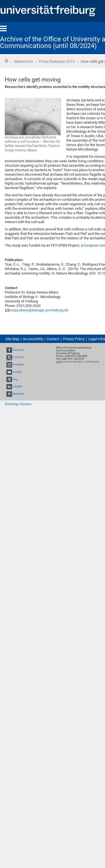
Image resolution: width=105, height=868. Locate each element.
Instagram (18, 364)
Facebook (18, 350)
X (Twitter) (18, 357)
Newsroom (24, 61)
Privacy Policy (74, 339)
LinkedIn (17, 387)
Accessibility (33, 339)
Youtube (17, 372)
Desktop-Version (18, 404)
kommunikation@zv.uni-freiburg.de (80, 362)
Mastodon (18, 394)
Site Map (12, 339)
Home (6, 61)
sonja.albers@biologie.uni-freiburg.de (39, 310)
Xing (15, 379)
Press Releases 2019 (57, 61)
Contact (53, 339)
